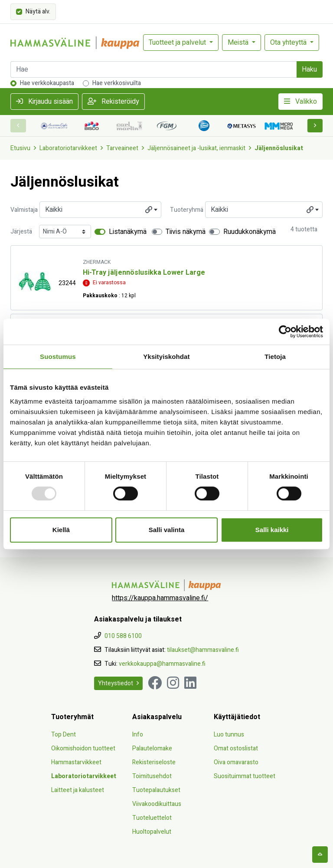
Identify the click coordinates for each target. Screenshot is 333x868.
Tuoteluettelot (152, 818)
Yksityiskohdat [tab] (166, 357)
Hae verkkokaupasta (47, 83)
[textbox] (100, 210)
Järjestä (21, 232)
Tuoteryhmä (187, 210)
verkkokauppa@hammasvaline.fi (162, 664)
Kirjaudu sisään (44, 102)
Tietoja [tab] (275, 357)
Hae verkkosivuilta (117, 83)
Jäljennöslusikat (279, 148)
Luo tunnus (229, 735)
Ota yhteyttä (289, 43)
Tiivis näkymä (186, 232)
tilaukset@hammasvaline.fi (203, 650)
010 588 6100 (123, 636)
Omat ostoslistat (236, 748)
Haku (309, 69)
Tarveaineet (122, 148)
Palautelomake (152, 748)
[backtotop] (320, 855)
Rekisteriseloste (154, 762)
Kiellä (61, 530)
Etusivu (20, 148)
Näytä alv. (38, 11)
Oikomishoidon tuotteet (83, 748)
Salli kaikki (272, 530)
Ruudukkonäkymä (250, 232)
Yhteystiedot (118, 683)
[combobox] (100, 210)
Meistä (239, 43)
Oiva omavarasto (236, 762)
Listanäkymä (128, 232)
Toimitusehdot (152, 776)
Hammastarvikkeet (76, 762)
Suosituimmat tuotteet (245, 776)
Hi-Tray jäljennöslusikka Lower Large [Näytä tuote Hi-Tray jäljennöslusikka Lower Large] (144, 273)
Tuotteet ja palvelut (178, 43)
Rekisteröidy (113, 102)
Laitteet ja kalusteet (78, 790)
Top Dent (64, 735)
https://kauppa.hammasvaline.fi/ (160, 598)
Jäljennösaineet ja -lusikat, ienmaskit (196, 148)
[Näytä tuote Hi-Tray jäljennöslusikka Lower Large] (35, 281)
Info (138, 735)
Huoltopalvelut (152, 832)
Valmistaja (24, 210)
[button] (315, 126)
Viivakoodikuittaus (157, 804)
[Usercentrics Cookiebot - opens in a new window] (285, 332)
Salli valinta (167, 530)
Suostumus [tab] (58, 357)
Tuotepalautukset (156, 790)
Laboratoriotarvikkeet (68, 148)
